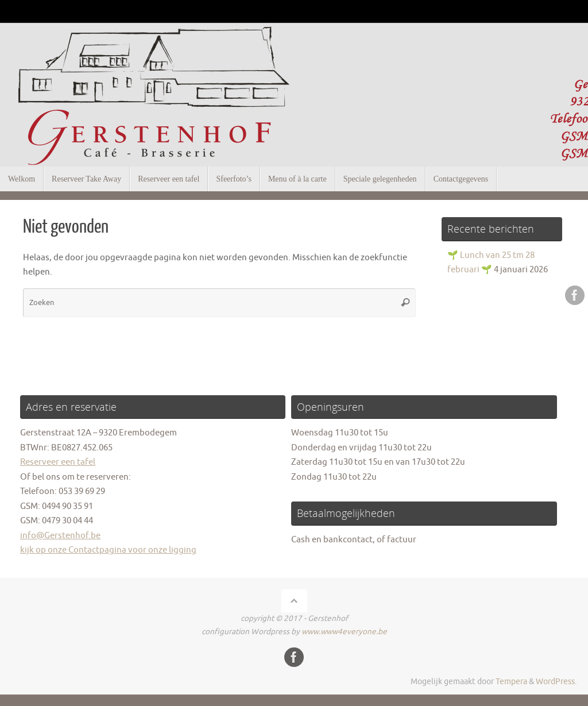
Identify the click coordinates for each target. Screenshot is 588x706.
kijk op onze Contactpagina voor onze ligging (108, 550)
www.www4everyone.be (344, 632)
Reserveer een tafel (58, 462)
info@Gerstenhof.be (60, 536)
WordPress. (556, 682)
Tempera (511, 682)
